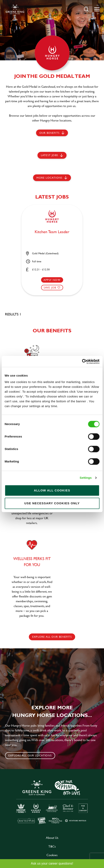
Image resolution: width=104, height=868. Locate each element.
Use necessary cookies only (52, 503)
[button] (86, 9)
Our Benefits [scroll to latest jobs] (49, 133)
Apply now (52, 280)
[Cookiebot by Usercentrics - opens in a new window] (82, 361)
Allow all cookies (52, 490)
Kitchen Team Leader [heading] (52, 232)
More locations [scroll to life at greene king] (49, 178)
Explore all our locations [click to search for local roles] (30, 755)
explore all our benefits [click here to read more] (52, 637)
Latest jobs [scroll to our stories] (49, 155)
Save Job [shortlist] (50, 287)
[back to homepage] (15, 9)
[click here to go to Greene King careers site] (52, 802)
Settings (86, 478)
